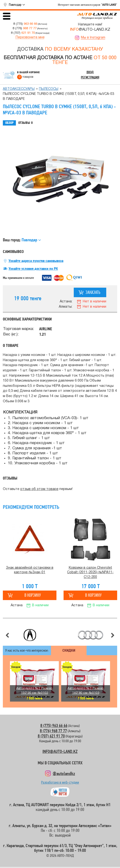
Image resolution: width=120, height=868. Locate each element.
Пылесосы (49, 89)
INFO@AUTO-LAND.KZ (60, 751)
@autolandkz (64, 773)
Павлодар (15, 5)
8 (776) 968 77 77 (53, 731)
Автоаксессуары (19, 89)
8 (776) (25, 28)
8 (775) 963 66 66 (54, 725)
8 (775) (25, 24)
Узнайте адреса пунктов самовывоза (36, 261)
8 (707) (23, 33)
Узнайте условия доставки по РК (33, 269)
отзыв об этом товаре (39, 489)
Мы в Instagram (93, 38)
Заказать (93, 292)
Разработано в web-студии (60, 783)
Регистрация (90, 77)
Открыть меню (7, 16)
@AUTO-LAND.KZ (90, 30)
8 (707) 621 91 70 (51, 736)
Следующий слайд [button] (113, 635)
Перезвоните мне (30, 37)
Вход (90, 72)
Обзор (9, 123)
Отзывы (25, 123)
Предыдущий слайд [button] (7, 635)
